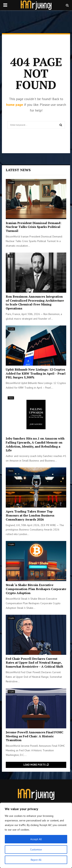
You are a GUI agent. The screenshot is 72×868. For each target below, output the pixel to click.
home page (15, 105)
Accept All (36, 839)
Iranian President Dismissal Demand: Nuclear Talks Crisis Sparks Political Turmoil (34, 227)
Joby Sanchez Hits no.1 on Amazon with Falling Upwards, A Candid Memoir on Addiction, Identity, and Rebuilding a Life (35, 444)
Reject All (36, 860)
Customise (36, 849)
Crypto (11, 182)
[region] (36, 835)
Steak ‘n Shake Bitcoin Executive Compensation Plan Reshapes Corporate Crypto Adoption (36, 589)
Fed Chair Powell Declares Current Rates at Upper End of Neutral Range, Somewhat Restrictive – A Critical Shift (34, 663)
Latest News (18, 170)
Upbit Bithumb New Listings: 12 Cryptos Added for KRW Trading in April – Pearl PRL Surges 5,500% (36, 373)
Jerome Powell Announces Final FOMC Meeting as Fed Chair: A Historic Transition (35, 736)
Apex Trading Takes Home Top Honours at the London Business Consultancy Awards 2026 (30, 515)
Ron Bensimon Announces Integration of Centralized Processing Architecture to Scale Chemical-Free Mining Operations (35, 302)
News (11, 256)
